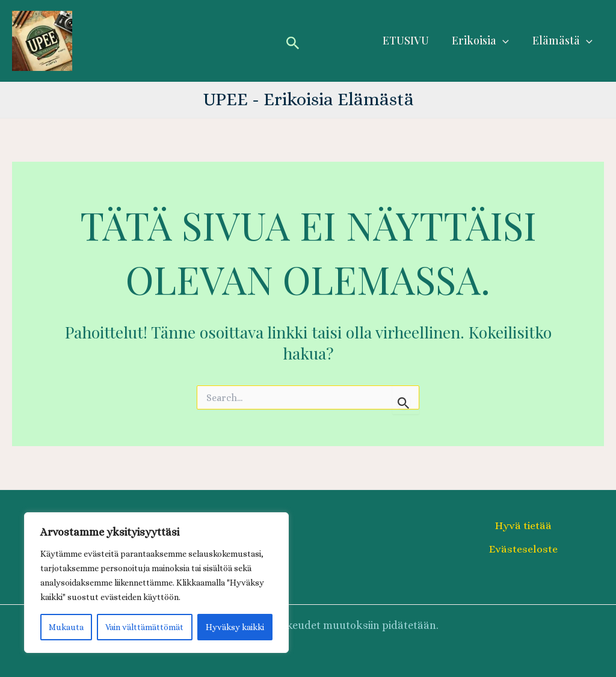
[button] (293, 41)
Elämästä (563, 41)
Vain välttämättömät (144, 627)
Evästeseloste (523, 549)
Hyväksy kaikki (235, 627)
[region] (156, 583)
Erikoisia (483, 41)
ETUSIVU (409, 40)
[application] (505, 41)
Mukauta (66, 627)
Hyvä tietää (523, 525)
